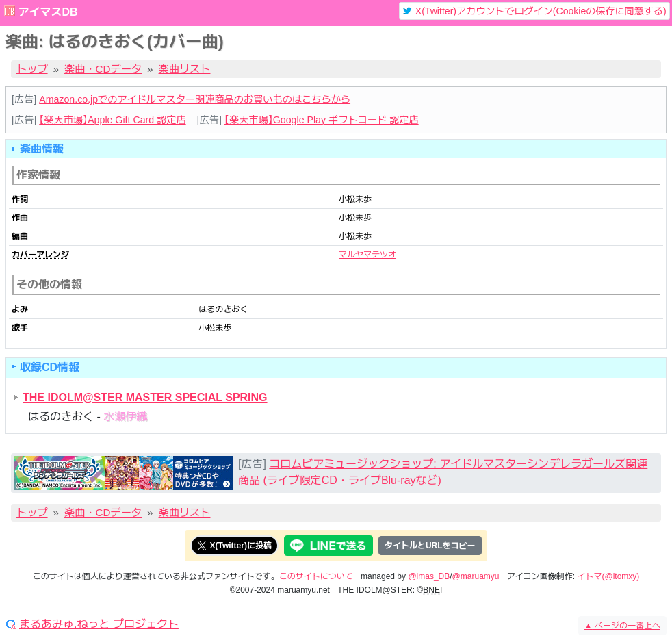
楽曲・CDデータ (103, 69)
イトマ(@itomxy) (609, 576)
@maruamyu (476, 576)
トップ (32, 69)
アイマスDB (48, 12)
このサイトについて (316, 576)
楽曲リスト (185, 69)
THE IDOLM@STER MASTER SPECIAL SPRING (145, 397)
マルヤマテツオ (367, 255)
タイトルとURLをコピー (430, 546)
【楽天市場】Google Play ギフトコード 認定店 (322, 120)
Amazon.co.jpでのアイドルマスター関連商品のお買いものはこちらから (195, 99)
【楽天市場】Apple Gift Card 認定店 (112, 120)
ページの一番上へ (622, 626)
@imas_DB (429, 576)
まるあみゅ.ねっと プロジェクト (99, 624)
